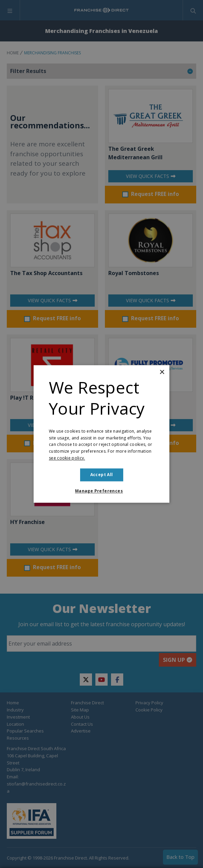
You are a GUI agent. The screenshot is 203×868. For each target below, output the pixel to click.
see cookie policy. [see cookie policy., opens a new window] (67, 458)
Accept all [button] (102, 475)
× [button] (162, 372)
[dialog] (101, 434)
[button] (101, 491)
